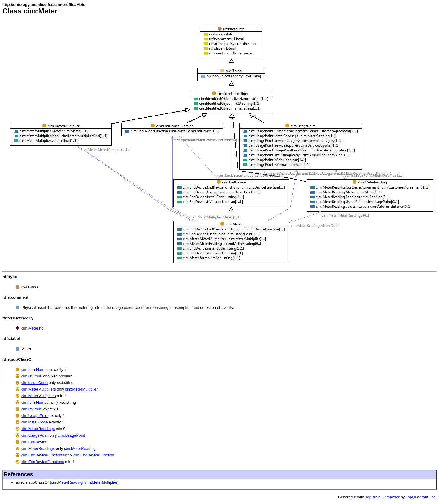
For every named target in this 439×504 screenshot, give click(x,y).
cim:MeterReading (80, 448)
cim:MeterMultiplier (81, 389)
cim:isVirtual (32, 376)
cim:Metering (32, 328)
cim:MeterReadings (38, 429)
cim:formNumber (36, 369)
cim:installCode (34, 383)
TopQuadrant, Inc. (421, 497)
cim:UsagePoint (35, 416)
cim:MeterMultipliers (39, 389)
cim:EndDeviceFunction (94, 455)
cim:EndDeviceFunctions (43, 455)
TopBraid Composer (382, 497)
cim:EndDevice (34, 442)
